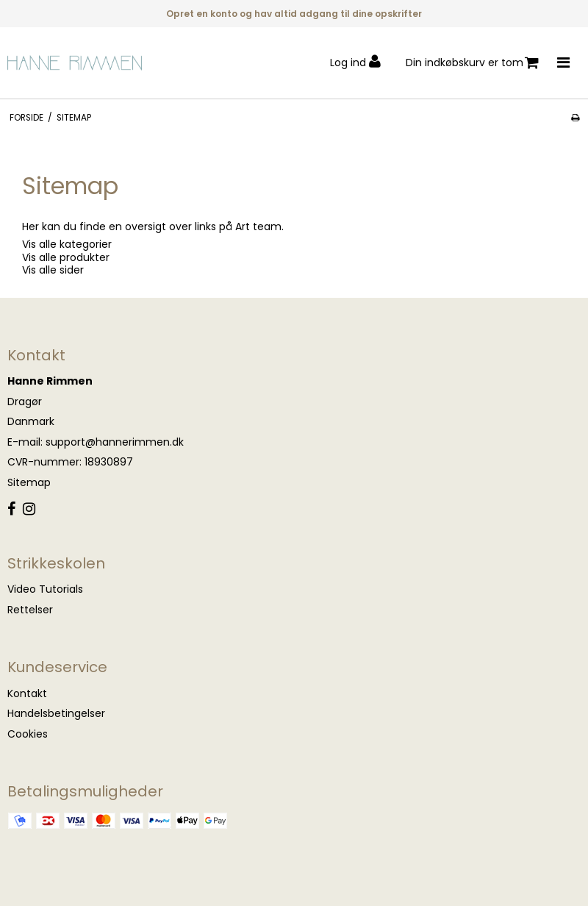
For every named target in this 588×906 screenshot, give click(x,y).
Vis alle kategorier (67, 244)
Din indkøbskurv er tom (472, 63)
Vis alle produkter (66, 257)
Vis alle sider (53, 270)
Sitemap (29, 482)
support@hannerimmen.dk (115, 442)
